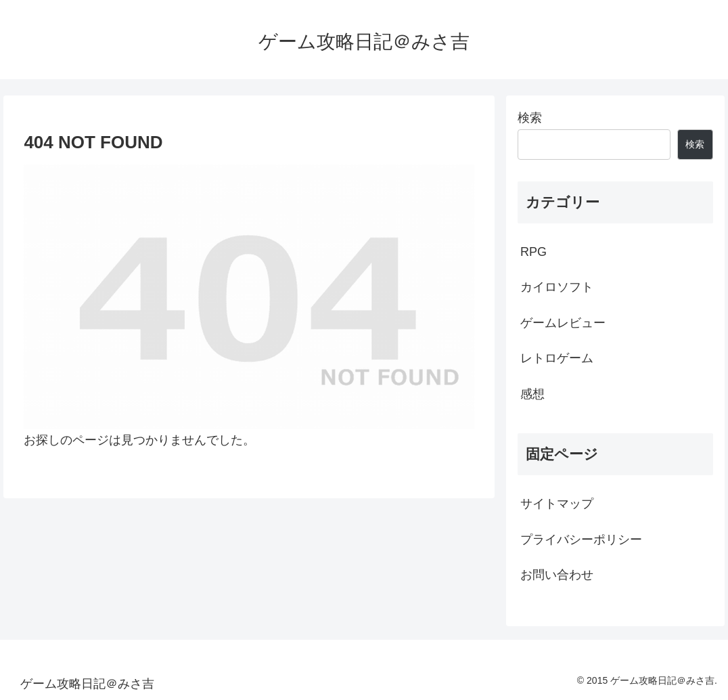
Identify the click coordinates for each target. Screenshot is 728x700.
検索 (530, 118)
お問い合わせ (557, 575)
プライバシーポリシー (581, 540)
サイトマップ (557, 504)
